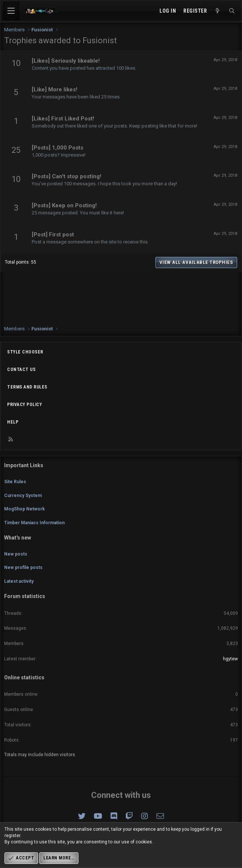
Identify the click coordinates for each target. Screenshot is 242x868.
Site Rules (15, 482)
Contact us (21, 369)
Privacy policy (24, 405)
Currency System (23, 496)
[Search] (232, 11)
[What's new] (218, 11)
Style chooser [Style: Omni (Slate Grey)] (25, 352)
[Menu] (11, 11)
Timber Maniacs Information (34, 523)
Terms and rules (27, 387)
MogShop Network (24, 509)
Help (13, 422)
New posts (16, 554)
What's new (18, 538)
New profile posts (23, 567)
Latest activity (19, 581)
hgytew (230, 659)
